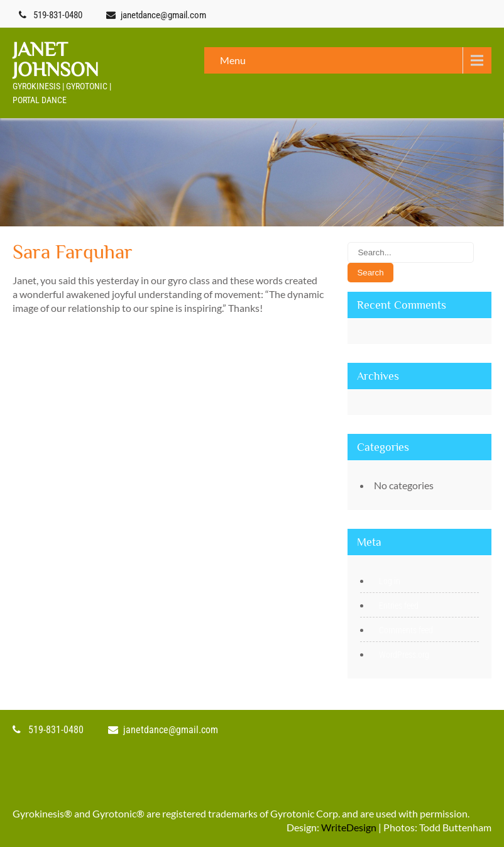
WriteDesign (349, 827)
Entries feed (399, 606)
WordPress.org (404, 655)
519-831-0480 (58, 15)
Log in (390, 581)
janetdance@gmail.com (163, 15)
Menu (233, 60)
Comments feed (406, 630)
